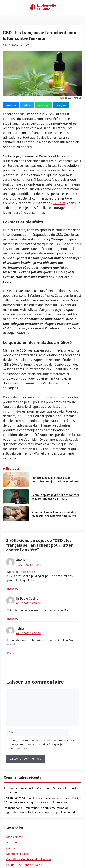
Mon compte (15, 837)
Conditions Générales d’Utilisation (28, 859)
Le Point (59, 203)
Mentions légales (17, 854)
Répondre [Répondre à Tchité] (13, 653)
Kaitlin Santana (14, 798)
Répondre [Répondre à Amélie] (13, 589)
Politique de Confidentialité (24, 865)
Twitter (27, 105)
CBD (74, 194)
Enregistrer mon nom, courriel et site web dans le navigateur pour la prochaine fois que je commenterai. (42, 744)
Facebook (11, 105)
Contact (11, 848)
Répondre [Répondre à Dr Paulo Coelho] (13, 619)
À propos (12, 842)
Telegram (61, 105)
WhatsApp (43, 105)
